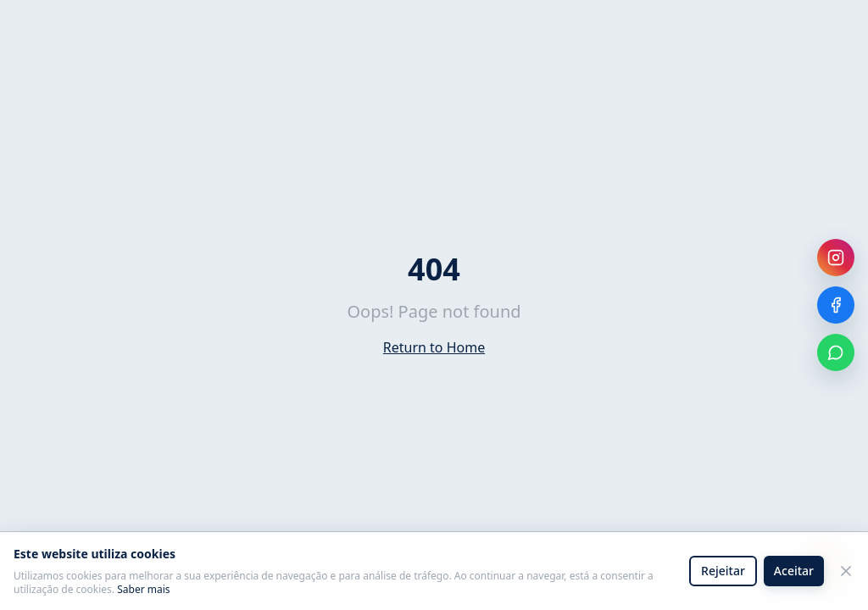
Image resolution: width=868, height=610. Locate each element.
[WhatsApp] (836, 352)
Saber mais (143, 590)
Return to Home (434, 347)
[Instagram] (836, 258)
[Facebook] (836, 305)
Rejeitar (723, 571)
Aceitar (794, 571)
